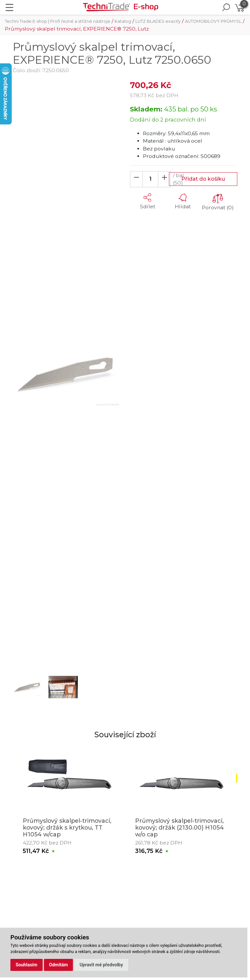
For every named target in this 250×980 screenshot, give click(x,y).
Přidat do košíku (203, 179)
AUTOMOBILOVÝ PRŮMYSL (213, 21)
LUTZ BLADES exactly (158, 21)
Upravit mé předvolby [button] (101, 965)
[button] (21, 373)
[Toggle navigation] (9, 7)
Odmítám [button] (59, 965)
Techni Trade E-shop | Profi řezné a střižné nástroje (58, 21)
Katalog (123, 21)
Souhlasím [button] (27, 965)
